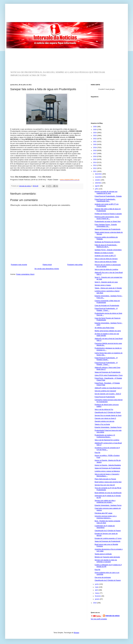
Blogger (77, 633)
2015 (95, 159)
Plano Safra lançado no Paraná (105, 479)
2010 (95, 603)
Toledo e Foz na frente (102, 424)
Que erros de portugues (103, 577)
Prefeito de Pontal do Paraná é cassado (108, 214)
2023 (95, 136)
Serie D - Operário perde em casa (106, 282)
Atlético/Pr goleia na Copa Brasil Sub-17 (108, 388)
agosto (98, 186)
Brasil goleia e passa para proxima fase (108, 482)
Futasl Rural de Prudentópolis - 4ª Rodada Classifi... (106, 359)
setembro (98, 183)
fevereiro (98, 596)
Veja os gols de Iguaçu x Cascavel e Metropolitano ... (107, 475)
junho (97, 584)
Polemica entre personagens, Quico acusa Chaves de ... (107, 218)
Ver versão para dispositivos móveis (47, 269)
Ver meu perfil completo (99, 619)
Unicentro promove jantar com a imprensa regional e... (106, 517)
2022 (95, 139)
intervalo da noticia (25, 186)
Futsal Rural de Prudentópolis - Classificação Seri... (105, 200)
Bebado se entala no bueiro (104, 253)
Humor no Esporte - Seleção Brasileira (108, 465)
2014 (95, 162)
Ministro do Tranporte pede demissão (107, 557)
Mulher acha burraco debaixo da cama (108, 331)
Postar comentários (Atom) (25, 274)
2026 (95, 127)
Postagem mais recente (19, 265)
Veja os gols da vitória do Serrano (106, 259)
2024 (95, 133)
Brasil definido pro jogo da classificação (108, 493)
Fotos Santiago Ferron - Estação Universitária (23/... (106, 225)
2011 (95, 171)
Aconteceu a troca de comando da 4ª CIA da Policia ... (107, 449)
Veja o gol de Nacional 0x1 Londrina (107, 440)
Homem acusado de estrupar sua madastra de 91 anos (106, 192)
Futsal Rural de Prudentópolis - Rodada (108, 196)
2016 (95, 156)
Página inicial (47, 265)
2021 (95, 142)
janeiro (98, 599)
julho (97, 189)
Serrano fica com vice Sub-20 (105, 485)
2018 (95, 150)
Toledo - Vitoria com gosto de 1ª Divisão (108, 288)
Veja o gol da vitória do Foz (104, 409)
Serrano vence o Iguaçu (103, 285)
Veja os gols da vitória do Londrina (106, 269)
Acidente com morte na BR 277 (105, 256)
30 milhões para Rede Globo (104, 328)
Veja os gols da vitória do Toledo (106, 262)
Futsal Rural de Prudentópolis (105, 397)
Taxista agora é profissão (103, 554)
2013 (95, 165)
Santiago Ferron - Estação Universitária (108, 250)
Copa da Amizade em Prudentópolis (107, 306)
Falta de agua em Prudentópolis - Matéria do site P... (106, 246)
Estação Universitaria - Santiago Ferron (108, 427)
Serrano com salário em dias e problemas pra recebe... (105, 501)
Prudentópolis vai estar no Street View (108, 222)
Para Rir (97, 453)
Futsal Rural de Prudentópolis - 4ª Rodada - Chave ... (106, 309)
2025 (95, 130)
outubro (98, 180)
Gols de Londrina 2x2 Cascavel (105, 391)
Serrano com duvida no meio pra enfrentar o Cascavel (106, 561)
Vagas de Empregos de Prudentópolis (107, 229)
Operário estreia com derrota (104, 421)
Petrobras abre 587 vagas (103, 513)
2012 (95, 168)
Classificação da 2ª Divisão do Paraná (108, 412)
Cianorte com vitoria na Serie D (105, 418)
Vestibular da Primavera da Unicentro (107, 242)
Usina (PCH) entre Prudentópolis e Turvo (109, 375)
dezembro (99, 174)
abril (97, 590)
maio (97, 587)
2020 (95, 144)
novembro (99, 177)
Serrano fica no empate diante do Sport (108, 415)
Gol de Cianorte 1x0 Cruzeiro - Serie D (108, 394)
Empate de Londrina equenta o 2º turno (108, 538)
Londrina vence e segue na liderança (107, 471)
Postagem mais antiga (75, 265)
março (97, 593)
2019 (95, 148)
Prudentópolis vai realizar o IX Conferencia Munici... (105, 436)
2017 (95, 154)
